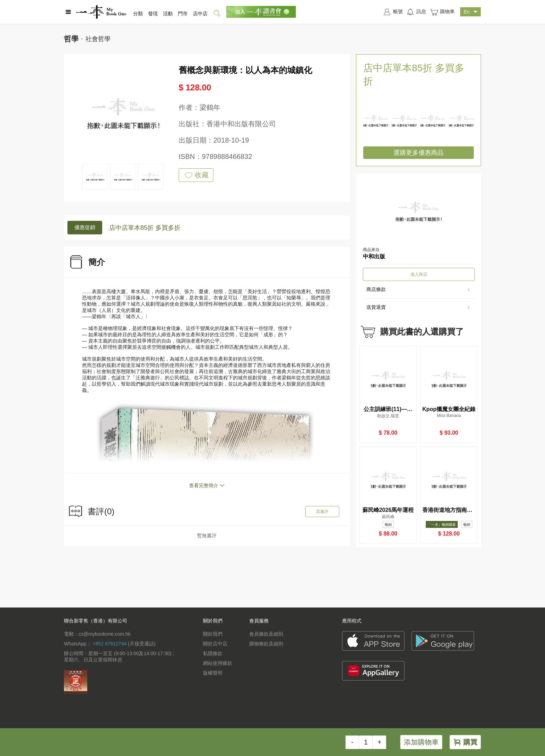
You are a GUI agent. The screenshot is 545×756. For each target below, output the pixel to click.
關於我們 (213, 634)
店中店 (200, 14)
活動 (168, 14)
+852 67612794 (109, 644)
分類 (138, 14)
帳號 (393, 12)
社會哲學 (98, 39)
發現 (153, 14)
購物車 (442, 12)
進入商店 (419, 274)
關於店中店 (215, 644)
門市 (183, 14)
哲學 (71, 39)
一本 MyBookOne (101, 12)
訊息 (416, 12)
